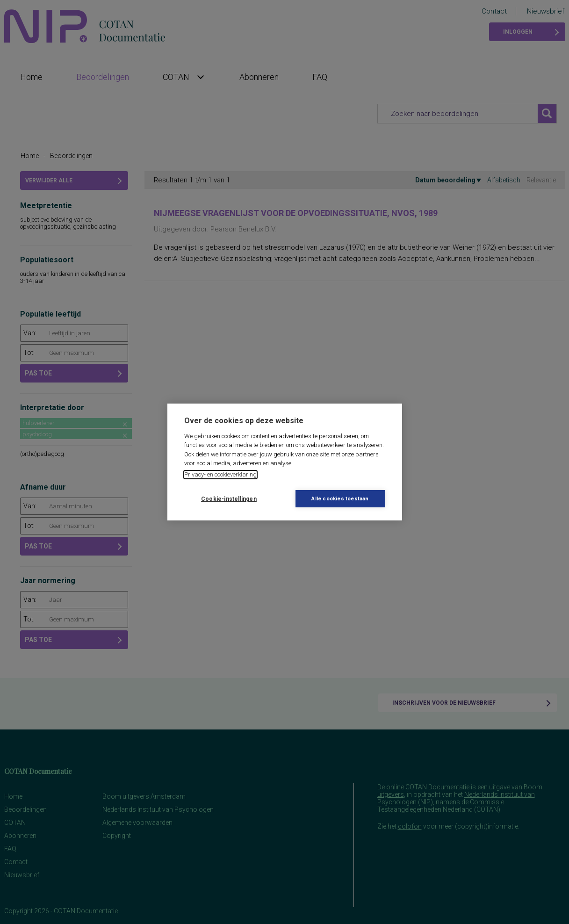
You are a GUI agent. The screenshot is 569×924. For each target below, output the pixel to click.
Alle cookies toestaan (340, 499)
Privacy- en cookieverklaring (220, 474)
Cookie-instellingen (229, 499)
